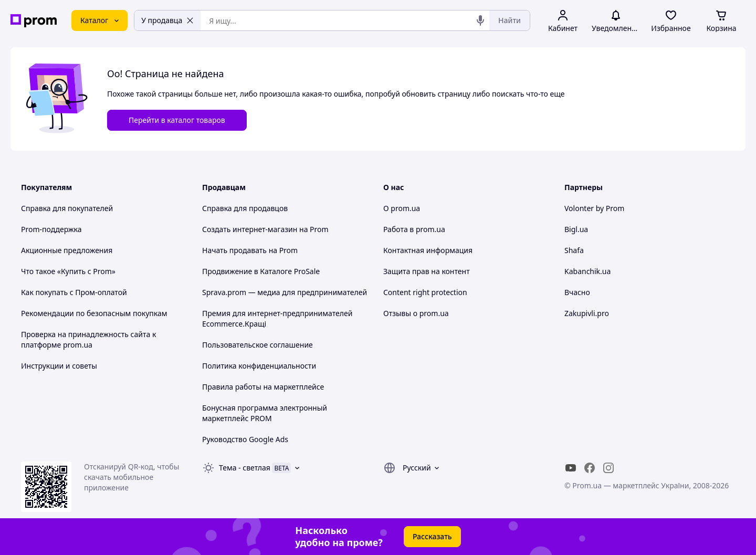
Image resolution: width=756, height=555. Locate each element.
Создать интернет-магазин (250, 229)
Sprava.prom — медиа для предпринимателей (285, 292)
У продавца (167, 20)
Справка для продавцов (245, 208)
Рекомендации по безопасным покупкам (94, 313)
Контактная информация (428, 250)
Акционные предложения (67, 250)
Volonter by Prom (594, 208)
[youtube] (571, 468)
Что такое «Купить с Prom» (68, 271)
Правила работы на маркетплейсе (263, 387)
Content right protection (425, 292)
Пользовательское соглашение (258, 345)
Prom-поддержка (51, 229)
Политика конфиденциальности (259, 366)
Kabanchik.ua (587, 271)
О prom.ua (402, 208)
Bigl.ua (576, 229)
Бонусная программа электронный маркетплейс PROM (265, 413)
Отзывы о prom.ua (416, 313)
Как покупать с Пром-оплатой (74, 292)
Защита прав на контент (427, 271)
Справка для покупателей (67, 208)
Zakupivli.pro (587, 313)
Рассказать (432, 536)
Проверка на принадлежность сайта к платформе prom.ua (88, 339)
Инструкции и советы (59, 366)
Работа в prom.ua (414, 229)
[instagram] (608, 468)
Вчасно (577, 292)
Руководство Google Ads (245, 439)
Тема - (245, 468)
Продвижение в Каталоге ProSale (261, 271)
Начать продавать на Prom (250, 250)
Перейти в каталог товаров (177, 120)
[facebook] (590, 468)
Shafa (574, 250)
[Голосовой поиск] (480, 20)
